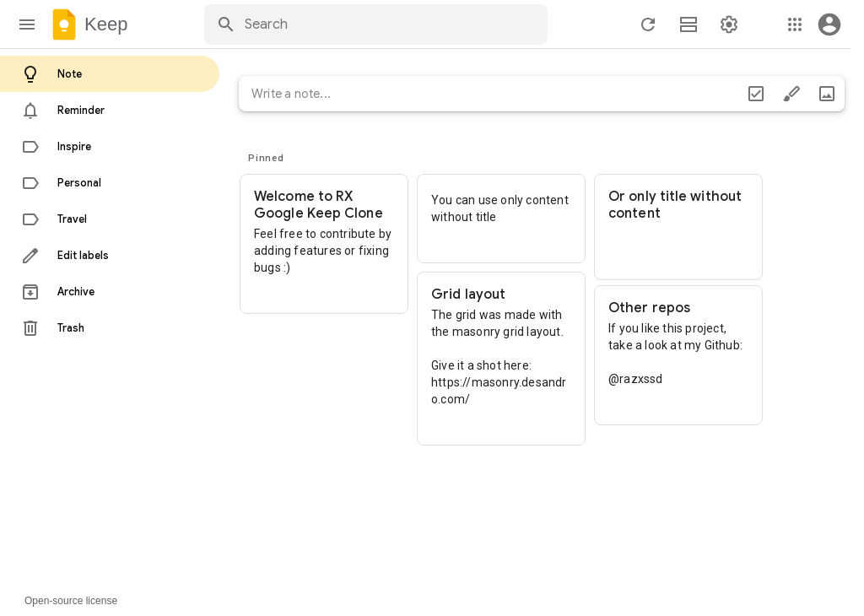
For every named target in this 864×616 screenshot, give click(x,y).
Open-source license (71, 601)
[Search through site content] (394, 24)
